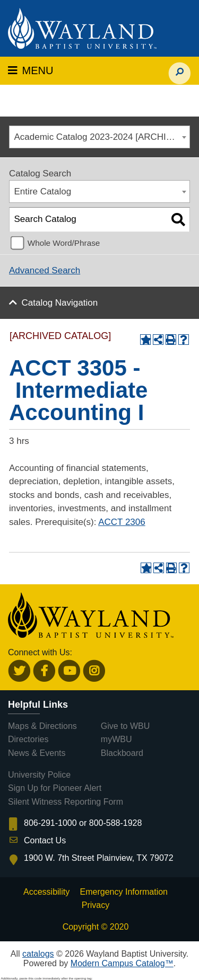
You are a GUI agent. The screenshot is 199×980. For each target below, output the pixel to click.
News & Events (37, 753)
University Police (39, 775)
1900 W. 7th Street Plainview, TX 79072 (99, 858)
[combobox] (99, 137)
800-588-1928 (116, 823)
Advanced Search (45, 270)
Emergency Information (124, 892)
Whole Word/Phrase (64, 243)
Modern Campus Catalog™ (122, 963)
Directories (28, 739)
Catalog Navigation (60, 303)
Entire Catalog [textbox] (43, 191)
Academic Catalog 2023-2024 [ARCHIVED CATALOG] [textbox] (102, 137)
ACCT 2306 (122, 522)
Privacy (96, 905)
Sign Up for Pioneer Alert (55, 788)
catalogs (38, 954)
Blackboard (122, 753)
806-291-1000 (50, 823)
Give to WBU (125, 726)
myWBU (116, 739)
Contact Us (45, 840)
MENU (31, 70)
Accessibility (46, 892)
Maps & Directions (42, 726)
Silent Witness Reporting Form (66, 802)
